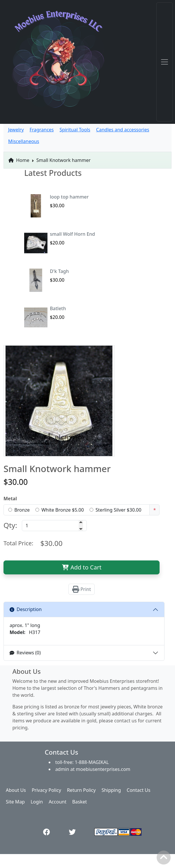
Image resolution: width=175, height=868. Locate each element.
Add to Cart (82, 567)
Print (82, 589)
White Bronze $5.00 (63, 510)
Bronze (22, 510)
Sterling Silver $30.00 (118, 510)
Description (26, 609)
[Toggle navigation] (165, 62)
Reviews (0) (25, 653)
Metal (10, 499)
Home (19, 160)
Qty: (10, 525)
